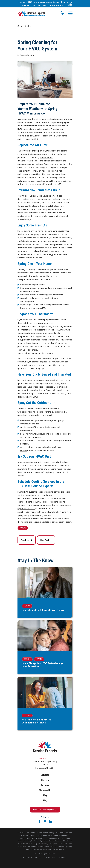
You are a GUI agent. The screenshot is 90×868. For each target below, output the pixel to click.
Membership (45, 790)
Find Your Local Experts (45, 810)
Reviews (45, 785)
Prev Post (27, 540)
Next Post (46, 540)
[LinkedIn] (50, 822)
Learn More (70, 4)
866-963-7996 (45, 758)
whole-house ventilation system (34, 244)
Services (45, 775)
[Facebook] (40, 822)
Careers (45, 780)
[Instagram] (45, 822)
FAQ (45, 795)
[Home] (31, 14)
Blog (45, 801)
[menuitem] (28, 857)
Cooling (23, 528)
